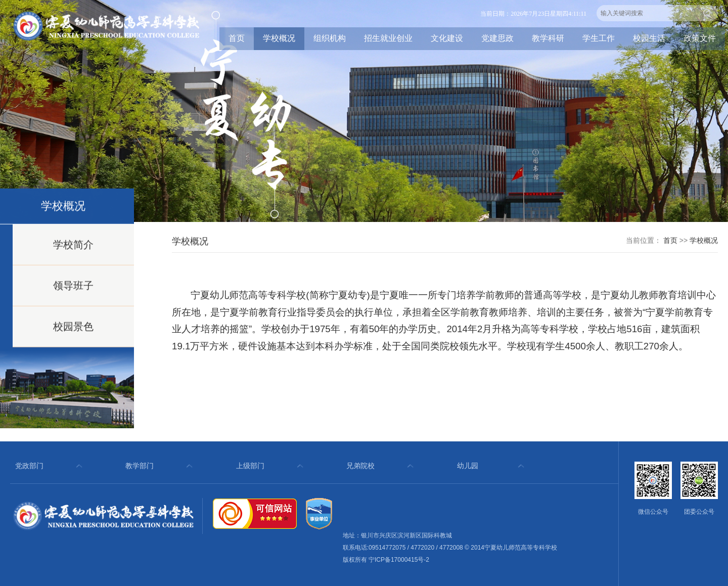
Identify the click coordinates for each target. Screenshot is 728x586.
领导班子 (73, 292)
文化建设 (447, 38)
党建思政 (497, 38)
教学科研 (548, 38)
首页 (237, 38)
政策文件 (700, 38)
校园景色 (73, 333)
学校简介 (73, 251)
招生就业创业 (388, 38)
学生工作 (599, 38)
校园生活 (649, 38)
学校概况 (279, 38)
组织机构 (330, 38)
